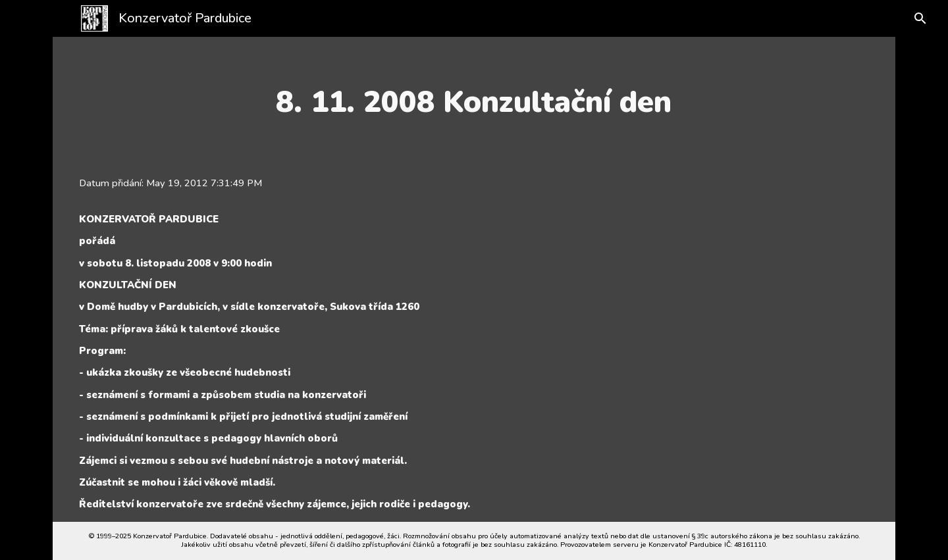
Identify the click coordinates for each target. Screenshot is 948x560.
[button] (910, 18)
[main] (474, 102)
